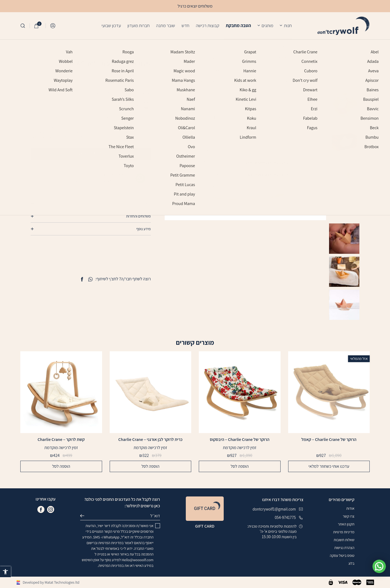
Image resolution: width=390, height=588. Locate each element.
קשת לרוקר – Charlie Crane (61, 440)
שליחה (84, 516)
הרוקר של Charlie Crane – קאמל (329, 440)
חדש (185, 25)
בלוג (351, 563)
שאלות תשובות (344, 540)
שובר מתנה (166, 25)
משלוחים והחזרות (139, 216)
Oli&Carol (212, 47)
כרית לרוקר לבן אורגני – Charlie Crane (150, 440)
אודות (350, 508)
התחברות (53, 26)
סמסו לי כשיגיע (115, 153)
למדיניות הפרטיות (61, 132)
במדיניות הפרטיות (111, 543)
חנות (288, 25)
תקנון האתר (346, 524)
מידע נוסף (143, 229)
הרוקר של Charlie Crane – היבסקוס (240, 440)
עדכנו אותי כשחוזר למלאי (329, 466)
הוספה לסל (240, 466)
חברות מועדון (138, 25)
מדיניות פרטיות (344, 532)
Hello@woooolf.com (138, 560)
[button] (5, 572)
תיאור (147, 203)
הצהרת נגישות (344, 548)
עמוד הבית (230, 47)
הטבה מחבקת (238, 25)
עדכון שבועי (111, 25)
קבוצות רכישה (207, 25)
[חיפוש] (23, 26)
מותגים (267, 25)
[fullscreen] (174, 211)
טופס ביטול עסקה (342, 555)
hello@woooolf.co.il (47, 137)
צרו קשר (349, 516)
